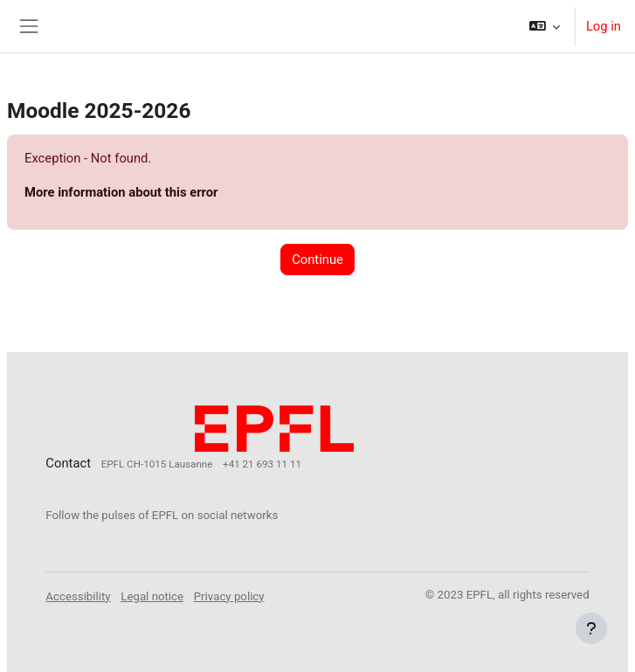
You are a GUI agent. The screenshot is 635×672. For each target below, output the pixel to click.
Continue (317, 260)
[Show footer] (591, 628)
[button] (544, 26)
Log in (604, 26)
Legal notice (152, 596)
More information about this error (121, 192)
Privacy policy (229, 596)
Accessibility (78, 596)
